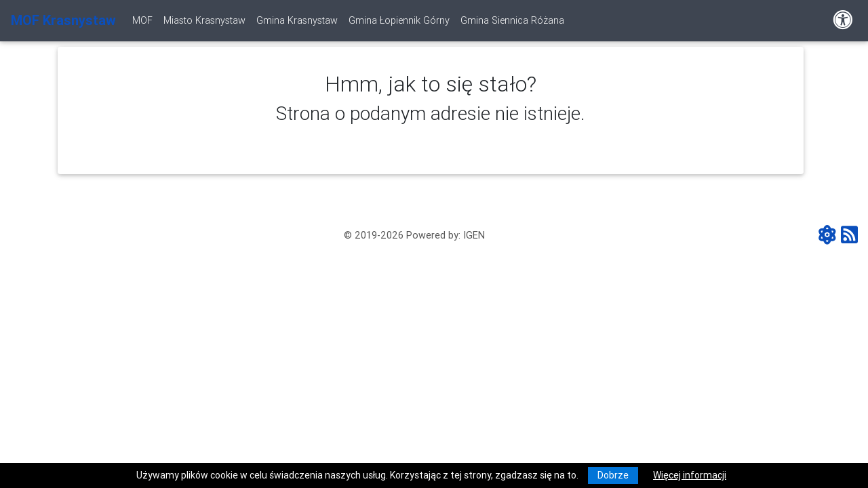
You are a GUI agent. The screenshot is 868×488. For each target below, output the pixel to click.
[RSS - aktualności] (849, 236)
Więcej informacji (690, 475)
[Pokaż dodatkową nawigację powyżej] (843, 21)
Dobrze (613, 475)
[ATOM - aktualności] (830, 236)
